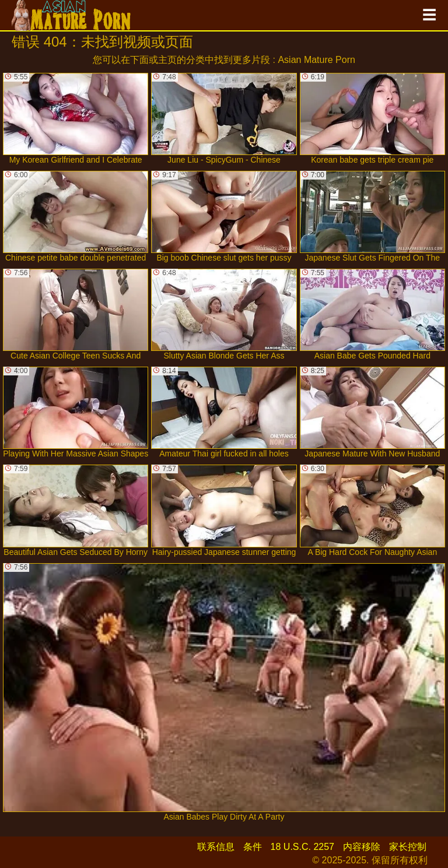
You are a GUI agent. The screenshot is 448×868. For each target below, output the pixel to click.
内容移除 (362, 847)
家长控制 (408, 847)
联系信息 (216, 847)
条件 (253, 847)
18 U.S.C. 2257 (302, 847)
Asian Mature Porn (316, 60)
